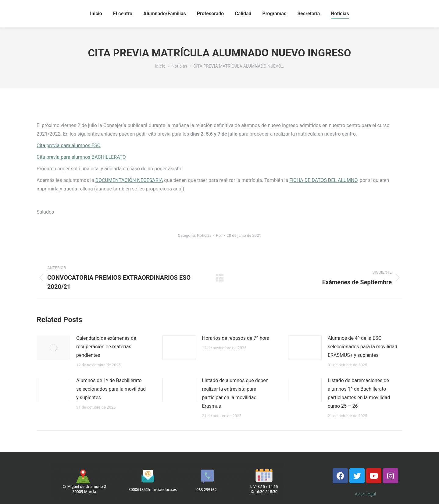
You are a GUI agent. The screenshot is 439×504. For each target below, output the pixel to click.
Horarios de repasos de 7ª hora (236, 338)
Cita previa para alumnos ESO (69, 146)
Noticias (204, 235)
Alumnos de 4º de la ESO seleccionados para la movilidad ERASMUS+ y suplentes (362, 347)
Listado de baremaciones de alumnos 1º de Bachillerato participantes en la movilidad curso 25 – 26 (359, 393)
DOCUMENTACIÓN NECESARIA (129, 180)
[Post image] (53, 348)
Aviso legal (365, 494)
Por (219, 235)
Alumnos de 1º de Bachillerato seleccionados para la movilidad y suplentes (111, 389)
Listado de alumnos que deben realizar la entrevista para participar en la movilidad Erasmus (235, 393)
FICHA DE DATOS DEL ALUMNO (323, 180)
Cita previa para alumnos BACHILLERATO (81, 157)
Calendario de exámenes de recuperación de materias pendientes (106, 347)
